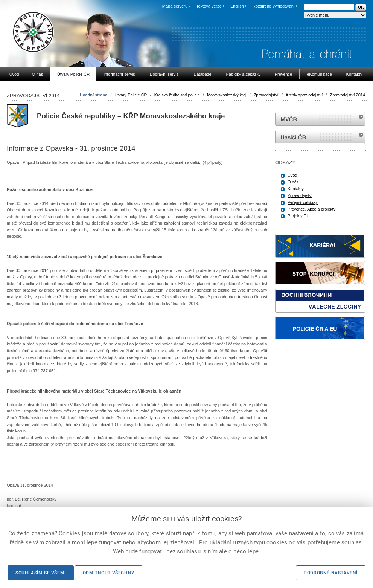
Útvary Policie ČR (131, 95)
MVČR (320, 119)
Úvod (292, 175)
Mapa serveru (175, 6)
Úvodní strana (94, 95)
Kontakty (296, 189)
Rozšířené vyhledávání (274, 6)
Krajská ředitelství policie (177, 95)
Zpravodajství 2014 (347, 95)
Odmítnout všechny (109, 573)
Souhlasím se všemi (41, 573)
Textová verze (209, 6)
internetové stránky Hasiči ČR (320, 137)
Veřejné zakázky (303, 202)
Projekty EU (298, 216)
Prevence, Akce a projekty (311, 209)
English (237, 6)
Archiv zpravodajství (304, 95)
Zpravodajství (266, 95)
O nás (293, 182)
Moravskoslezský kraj (227, 95)
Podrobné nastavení (331, 573)
